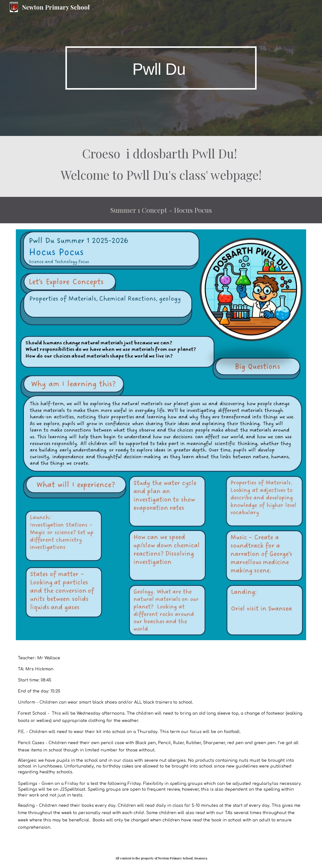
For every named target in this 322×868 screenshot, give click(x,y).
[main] (161, 68)
